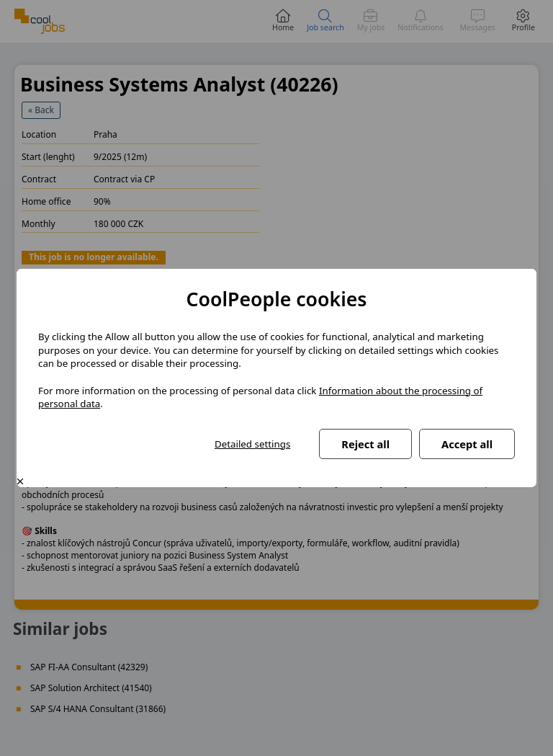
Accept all (467, 444)
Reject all (365, 444)
